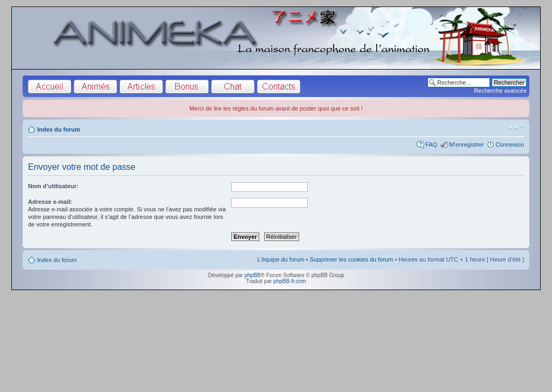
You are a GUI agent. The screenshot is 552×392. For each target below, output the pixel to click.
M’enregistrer (466, 145)
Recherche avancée (500, 91)
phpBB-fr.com (290, 281)
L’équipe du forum (281, 259)
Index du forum (58, 129)
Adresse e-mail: (50, 202)
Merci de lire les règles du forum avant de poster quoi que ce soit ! (276, 108)
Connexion (510, 145)
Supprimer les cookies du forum (352, 259)
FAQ (431, 145)
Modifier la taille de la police (516, 127)
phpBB (252, 275)
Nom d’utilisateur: (53, 186)
